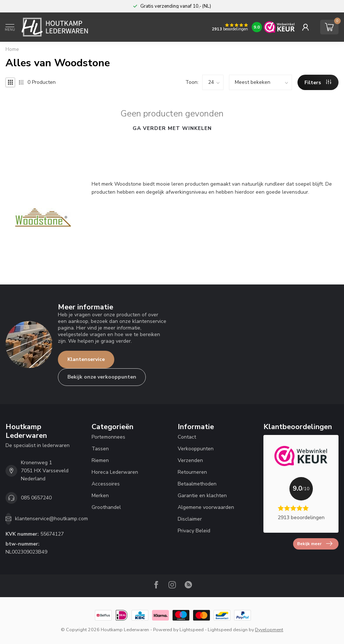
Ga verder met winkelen (172, 128)
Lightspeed (192, 630)
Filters (318, 83)
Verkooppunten (196, 449)
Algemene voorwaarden (206, 507)
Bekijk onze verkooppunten (102, 377)
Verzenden (190, 460)
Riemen (100, 460)
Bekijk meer (315, 544)
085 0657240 (36, 498)
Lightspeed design (228, 630)
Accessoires (106, 484)
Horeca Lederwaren (115, 472)
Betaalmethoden (197, 484)
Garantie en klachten (202, 496)
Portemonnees (108, 437)
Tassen (100, 449)
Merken (100, 496)
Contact (187, 437)
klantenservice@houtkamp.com (51, 519)
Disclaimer (190, 519)
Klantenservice (86, 359)
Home (12, 49)
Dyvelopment (269, 630)
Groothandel (106, 507)
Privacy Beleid (194, 531)
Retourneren (192, 472)
